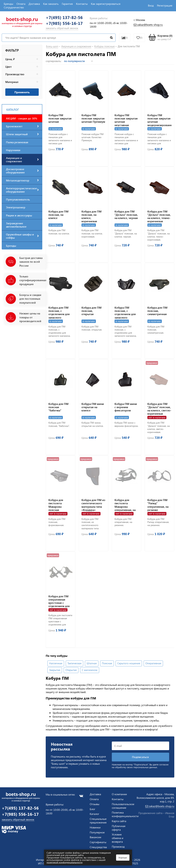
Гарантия (67, 4)
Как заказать (51, 4)
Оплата (21, 4)
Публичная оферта (119, 828)
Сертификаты (98, 842)
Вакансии (95, 837)
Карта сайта (119, 821)
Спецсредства (98, 847)
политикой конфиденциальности (64, 862)
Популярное (97, 832)
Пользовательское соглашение (123, 806)
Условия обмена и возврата (118, 838)
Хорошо (123, 857)
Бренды (8, 4)
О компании (119, 794)
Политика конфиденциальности (125, 814)
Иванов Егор (170, 815)
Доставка (34, 4)
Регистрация (165, 5)
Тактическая (74, 664)
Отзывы (95, 804)
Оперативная (153, 664)
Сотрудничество (14, 7)
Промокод (118, 846)
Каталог (94, 814)
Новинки (95, 827)
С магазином (90, 671)
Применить (22, 92)
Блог (92, 809)
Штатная (92, 664)
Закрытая (55, 671)
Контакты (82, 4)
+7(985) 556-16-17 (64, 23)
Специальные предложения (98, 821)
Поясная (107, 664)
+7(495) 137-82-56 (64, 17)
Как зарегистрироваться (106, 4)
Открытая (71, 671)
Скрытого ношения (129, 664)
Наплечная (56, 664)
